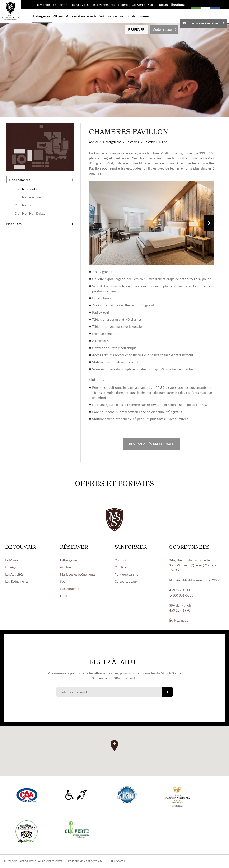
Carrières (143, 16)
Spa (63, 582)
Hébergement (42, 16)
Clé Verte (138, 4)
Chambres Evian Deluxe (30, 213)
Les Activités (80, 4)
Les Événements (103, 4)
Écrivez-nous (179, 621)
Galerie (123, 4)
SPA (102, 16)
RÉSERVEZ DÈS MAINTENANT (152, 444)
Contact (120, 561)
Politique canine (126, 575)
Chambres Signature (28, 197)
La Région (60, 4)
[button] (114, 746)
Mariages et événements (81, 16)
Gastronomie (115, 16)
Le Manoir (43, 4)
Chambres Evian (25, 205)
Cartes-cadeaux (126, 582)
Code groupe (162, 29)
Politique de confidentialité (85, 862)
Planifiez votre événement (202, 23)
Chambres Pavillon (26, 189)
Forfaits (130, 16)
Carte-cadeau (158, 4)
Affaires (58, 16)
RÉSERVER (136, 29)
